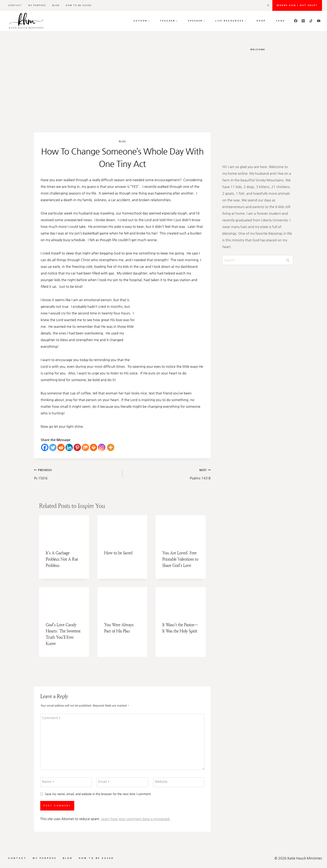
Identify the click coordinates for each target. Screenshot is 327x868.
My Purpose (37, 5)
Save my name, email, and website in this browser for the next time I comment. (98, 794)
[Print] (94, 447)
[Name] (66, 782)
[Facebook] (296, 21)
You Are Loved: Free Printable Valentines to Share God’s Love (180, 559)
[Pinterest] (77, 447)
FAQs (281, 21)
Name (48, 781)
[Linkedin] (69, 447)
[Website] (179, 782)
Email (104, 781)
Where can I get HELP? (297, 5)
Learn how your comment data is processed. (136, 819)
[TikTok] (311, 21)
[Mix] (85, 447)
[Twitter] (53, 447)
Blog (56, 5)
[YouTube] (319, 21)
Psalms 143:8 (168, 473)
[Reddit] (61, 447)
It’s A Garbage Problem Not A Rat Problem (62, 559)
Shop (261, 21)
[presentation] (64, 529)
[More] (111, 447)
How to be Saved (79, 5)
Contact (15, 5)
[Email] (122, 782)
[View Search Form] (268, 5)
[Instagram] (303, 21)
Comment (51, 718)
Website (161, 781)
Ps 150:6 (77, 473)
